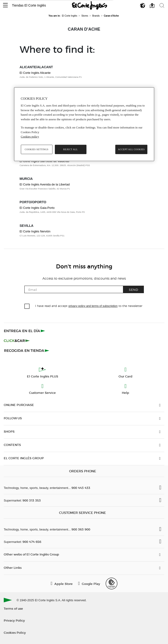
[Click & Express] (25, 331)
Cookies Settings (36, 149)
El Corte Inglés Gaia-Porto (37, 208)
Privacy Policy (14, 620)
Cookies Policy (15, 632)
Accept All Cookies (131, 149)
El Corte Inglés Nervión (35, 231)
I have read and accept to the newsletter (89, 306)
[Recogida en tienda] (27, 350)
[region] (84, 124)
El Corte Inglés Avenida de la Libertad (45, 184)
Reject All (71, 149)
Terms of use (13, 608)
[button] (5, 5)
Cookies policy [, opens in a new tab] (30, 137)
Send (134, 290)
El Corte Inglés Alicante (35, 73)
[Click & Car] (17, 341)
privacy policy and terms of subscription (93, 306)
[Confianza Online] (112, 584)
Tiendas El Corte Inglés (29, 5)
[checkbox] (27, 306)
